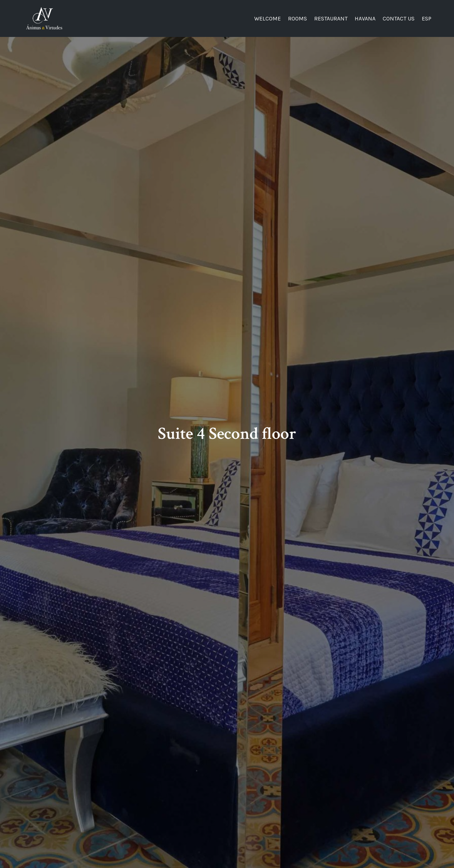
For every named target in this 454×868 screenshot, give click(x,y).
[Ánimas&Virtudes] (44, 18)
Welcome (268, 18)
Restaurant (331, 18)
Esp (427, 18)
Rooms (297, 18)
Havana (365, 18)
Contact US (399, 18)
